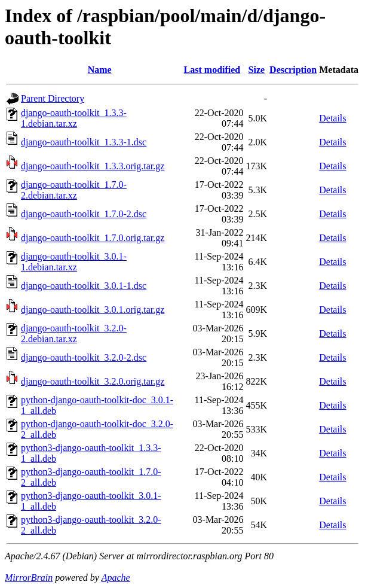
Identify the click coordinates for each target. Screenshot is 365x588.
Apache (116, 578)
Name (100, 70)
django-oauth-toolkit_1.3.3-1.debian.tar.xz (74, 118)
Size (257, 70)
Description (293, 70)
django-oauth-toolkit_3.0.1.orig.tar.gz (93, 310)
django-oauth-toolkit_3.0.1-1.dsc (84, 286)
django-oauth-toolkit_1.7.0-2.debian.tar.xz (74, 190)
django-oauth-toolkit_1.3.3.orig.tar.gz (93, 166)
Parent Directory (53, 98)
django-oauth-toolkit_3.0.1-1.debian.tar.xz (74, 262)
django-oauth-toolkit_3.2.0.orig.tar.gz (93, 381)
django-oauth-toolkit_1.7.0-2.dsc (84, 214)
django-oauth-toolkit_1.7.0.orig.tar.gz (93, 238)
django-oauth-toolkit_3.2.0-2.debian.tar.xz (74, 333)
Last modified (212, 70)
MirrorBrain (29, 578)
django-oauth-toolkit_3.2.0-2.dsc (84, 357)
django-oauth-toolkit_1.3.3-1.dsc (84, 142)
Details (332, 118)
